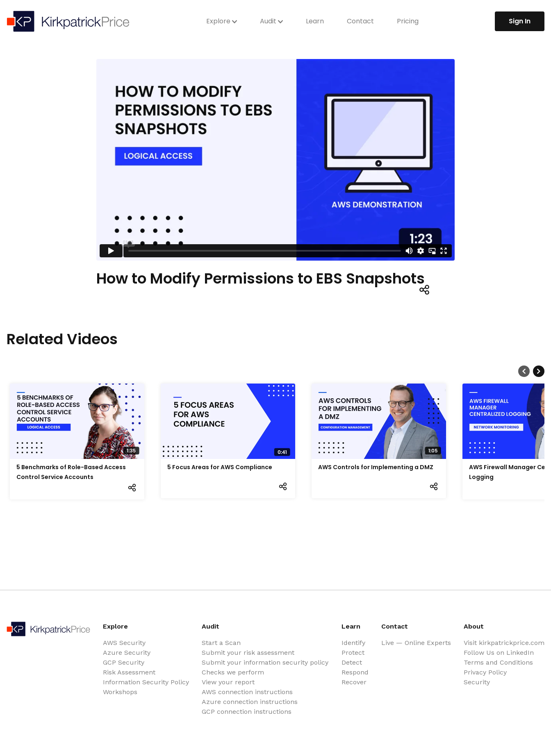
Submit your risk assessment (248, 653)
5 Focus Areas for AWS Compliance (220, 467)
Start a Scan (221, 643)
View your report (228, 682)
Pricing (408, 21)
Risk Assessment (129, 672)
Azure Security (127, 653)
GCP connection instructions (247, 712)
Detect (352, 662)
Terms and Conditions (498, 662)
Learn (315, 21)
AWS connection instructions (247, 692)
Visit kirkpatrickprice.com (504, 643)
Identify (353, 643)
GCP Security (124, 662)
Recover (354, 682)
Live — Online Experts (416, 643)
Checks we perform (233, 672)
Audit (271, 21)
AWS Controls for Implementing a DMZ (376, 467)
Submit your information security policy (265, 662)
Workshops (120, 692)
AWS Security (124, 643)
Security (477, 682)
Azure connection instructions (250, 702)
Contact (360, 21)
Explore (222, 21)
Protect (353, 653)
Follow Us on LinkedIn (499, 653)
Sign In (520, 21)
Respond (355, 672)
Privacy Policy (485, 672)
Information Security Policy (146, 682)
